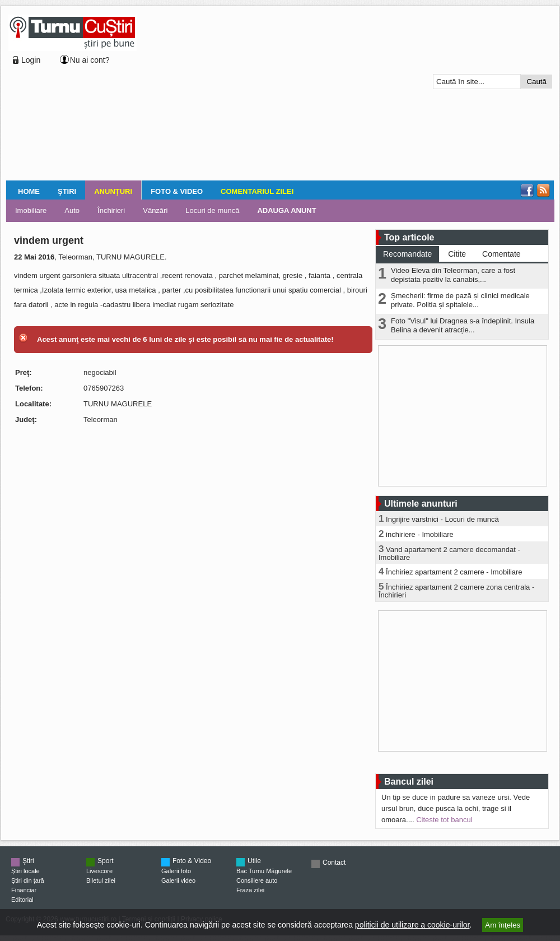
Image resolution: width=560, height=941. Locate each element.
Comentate (501, 254)
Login (31, 60)
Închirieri (111, 210)
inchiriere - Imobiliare (420, 534)
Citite (457, 254)
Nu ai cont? (90, 60)
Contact (334, 863)
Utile (254, 861)
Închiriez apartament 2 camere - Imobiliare (454, 572)
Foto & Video (177, 191)
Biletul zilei (101, 880)
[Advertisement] (247, 95)
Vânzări (155, 210)
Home (29, 191)
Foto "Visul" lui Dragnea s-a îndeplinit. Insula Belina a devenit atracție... (463, 325)
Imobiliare (31, 210)
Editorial (22, 900)
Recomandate (407, 254)
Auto (72, 210)
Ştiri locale (25, 871)
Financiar (24, 890)
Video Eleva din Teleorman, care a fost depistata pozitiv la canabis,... (453, 275)
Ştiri (67, 191)
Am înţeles (503, 925)
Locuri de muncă (212, 210)
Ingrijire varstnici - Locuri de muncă (442, 519)
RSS (543, 191)
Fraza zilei (250, 890)
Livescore (99, 871)
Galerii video (178, 880)
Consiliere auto (257, 880)
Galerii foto (176, 871)
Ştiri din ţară (28, 880)
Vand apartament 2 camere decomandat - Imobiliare (449, 553)
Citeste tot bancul (444, 820)
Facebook (527, 191)
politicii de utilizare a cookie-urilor (412, 925)
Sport (106, 861)
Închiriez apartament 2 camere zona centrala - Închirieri (456, 591)
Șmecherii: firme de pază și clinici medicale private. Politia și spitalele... (460, 300)
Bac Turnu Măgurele (264, 871)
